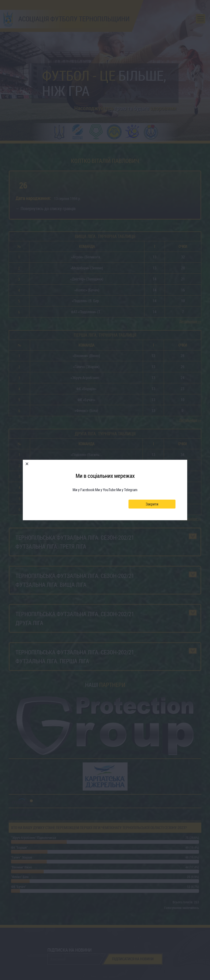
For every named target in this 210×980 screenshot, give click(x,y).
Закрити (152, 504)
